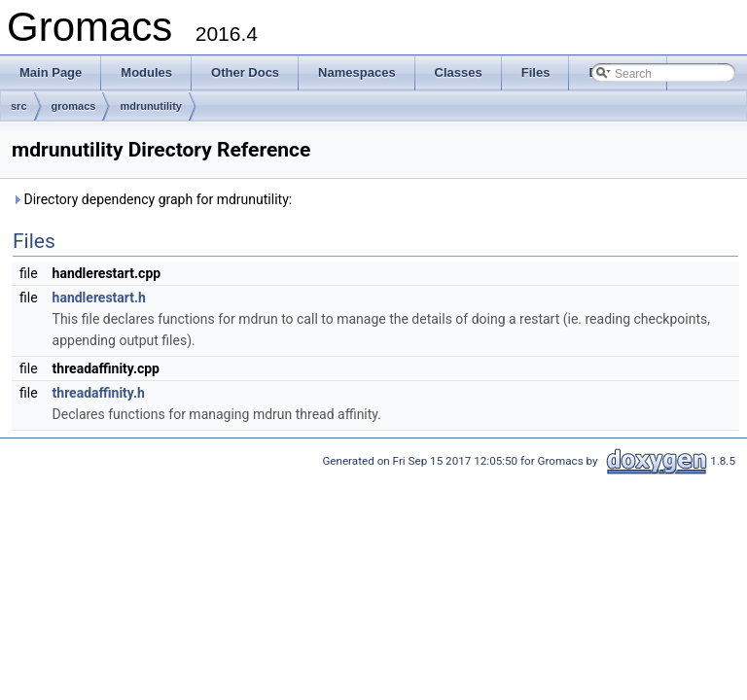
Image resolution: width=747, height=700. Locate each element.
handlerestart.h (99, 297)
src (19, 106)
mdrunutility (151, 106)
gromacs (74, 106)
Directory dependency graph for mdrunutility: (152, 199)
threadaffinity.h (99, 393)
